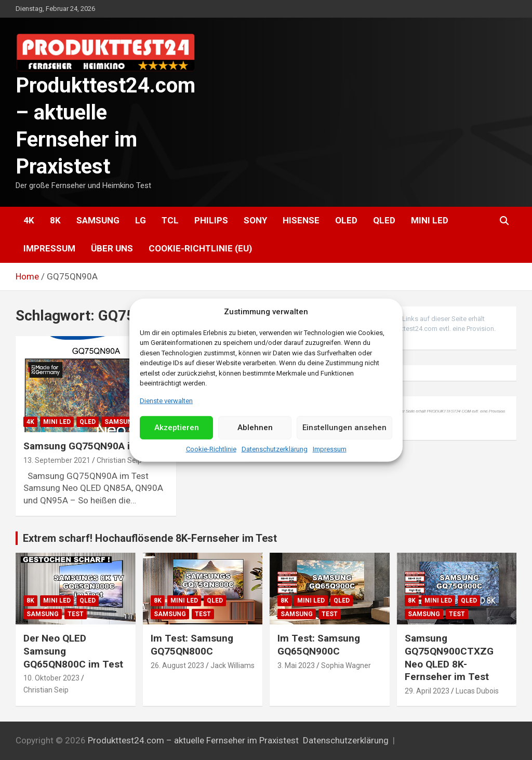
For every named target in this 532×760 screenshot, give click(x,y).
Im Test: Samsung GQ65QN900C (319, 645)
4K (29, 220)
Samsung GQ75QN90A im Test (93, 446)
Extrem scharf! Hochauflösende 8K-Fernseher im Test (150, 538)
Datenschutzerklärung (275, 449)
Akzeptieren (177, 428)
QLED (384, 220)
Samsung (98, 220)
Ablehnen (255, 428)
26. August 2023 (177, 665)
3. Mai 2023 (296, 665)
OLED (346, 220)
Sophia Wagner (346, 665)
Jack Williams (232, 665)
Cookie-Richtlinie (211, 449)
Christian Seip (119, 460)
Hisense (301, 220)
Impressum (330, 449)
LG (141, 220)
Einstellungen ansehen (344, 428)
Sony (255, 220)
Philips (211, 220)
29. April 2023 (427, 691)
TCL (170, 220)
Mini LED (430, 220)
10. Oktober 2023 (51, 678)
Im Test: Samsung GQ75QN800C (192, 645)
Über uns (112, 248)
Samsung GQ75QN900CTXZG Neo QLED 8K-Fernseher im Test (449, 657)
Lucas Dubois (477, 691)
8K (55, 220)
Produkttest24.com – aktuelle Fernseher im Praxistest (193, 740)
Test (76, 614)
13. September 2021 (57, 460)
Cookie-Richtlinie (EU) (200, 248)
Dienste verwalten (166, 400)
